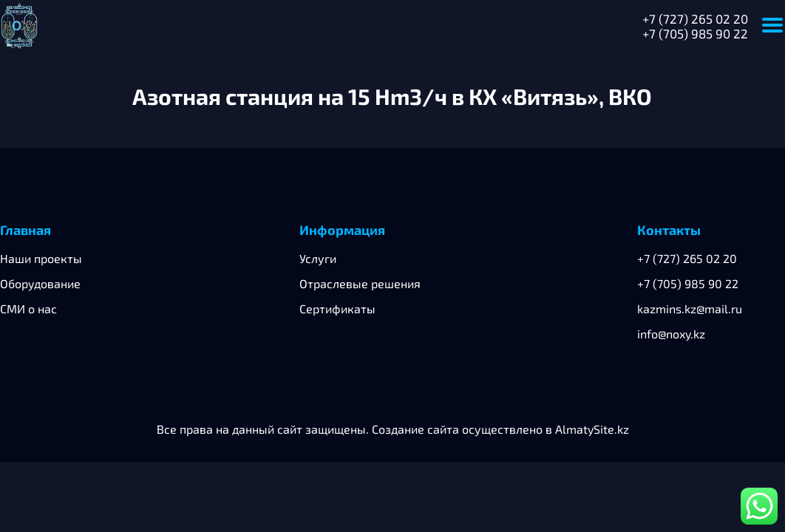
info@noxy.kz (671, 334)
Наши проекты (41, 258)
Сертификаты (337, 308)
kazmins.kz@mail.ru (690, 308)
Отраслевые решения (360, 283)
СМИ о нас (28, 308)
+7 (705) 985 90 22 (695, 33)
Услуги (318, 258)
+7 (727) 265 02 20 (695, 18)
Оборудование (40, 283)
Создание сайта (415, 429)
